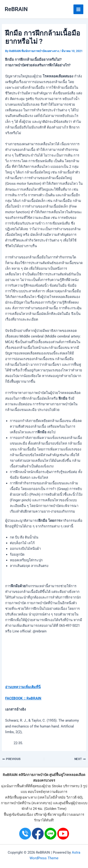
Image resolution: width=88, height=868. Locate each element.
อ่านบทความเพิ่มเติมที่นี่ (23, 687)
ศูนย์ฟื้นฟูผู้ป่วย (70, 803)
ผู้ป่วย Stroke (52, 786)
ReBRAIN (16, 9)
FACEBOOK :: (15, 698)
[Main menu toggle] (78, 9)
